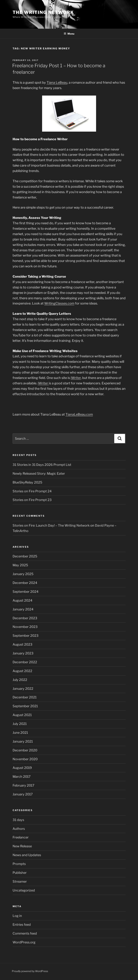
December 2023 (25, 618)
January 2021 (23, 741)
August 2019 (22, 768)
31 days (18, 820)
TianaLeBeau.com (79, 414)
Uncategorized (24, 890)
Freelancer (21, 837)
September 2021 (25, 706)
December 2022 (25, 662)
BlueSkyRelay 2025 (27, 482)
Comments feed (25, 933)
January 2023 (23, 653)
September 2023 (26, 636)
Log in (17, 916)
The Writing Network (43, 12)
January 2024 (23, 609)
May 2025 (20, 565)
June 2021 (20, 733)
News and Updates (27, 855)
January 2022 (23, 689)
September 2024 (26, 592)
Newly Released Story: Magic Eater (39, 474)
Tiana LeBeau (57, 82)
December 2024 (25, 583)
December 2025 (25, 556)
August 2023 (22, 644)
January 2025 (23, 574)
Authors (19, 829)
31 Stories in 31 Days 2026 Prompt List (42, 465)
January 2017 (23, 794)
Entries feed (22, 925)
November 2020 (25, 759)
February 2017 (23, 785)
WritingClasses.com (59, 303)
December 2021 (25, 697)
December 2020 (25, 750)
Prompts (19, 864)
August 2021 (22, 715)
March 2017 (22, 777)
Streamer (20, 881)
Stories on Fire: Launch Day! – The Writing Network (51, 525)
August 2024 (22, 600)
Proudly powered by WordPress (30, 971)
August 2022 (22, 671)
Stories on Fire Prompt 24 (32, 491)
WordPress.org (24, 942)
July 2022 (20, 680)
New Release (22, 846)
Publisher (20, 873)
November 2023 (25, 627)
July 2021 (20, 724)
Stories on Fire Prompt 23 (32, 500)
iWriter (76, 378)
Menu (69, 34)
